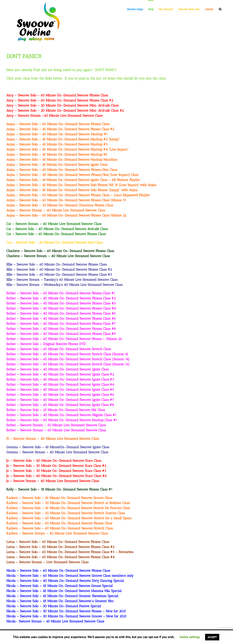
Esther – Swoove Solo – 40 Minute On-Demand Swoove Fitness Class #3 (61, 303)
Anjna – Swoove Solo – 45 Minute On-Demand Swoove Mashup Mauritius (62, 160)
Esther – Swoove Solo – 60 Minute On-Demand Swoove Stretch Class (59, 349)
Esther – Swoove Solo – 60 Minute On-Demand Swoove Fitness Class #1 (61, 293)
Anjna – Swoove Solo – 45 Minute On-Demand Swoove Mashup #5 (57, 154)
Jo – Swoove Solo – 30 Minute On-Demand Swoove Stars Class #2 (56, 466)
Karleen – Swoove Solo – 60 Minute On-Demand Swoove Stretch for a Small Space (69, 518)
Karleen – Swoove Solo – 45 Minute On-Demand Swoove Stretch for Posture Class (68, 508)
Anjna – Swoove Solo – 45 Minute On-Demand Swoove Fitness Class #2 (60, 129)
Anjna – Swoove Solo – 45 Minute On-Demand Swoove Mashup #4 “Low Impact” (67, 149)
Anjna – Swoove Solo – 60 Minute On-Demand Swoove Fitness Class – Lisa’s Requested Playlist (78, 195)
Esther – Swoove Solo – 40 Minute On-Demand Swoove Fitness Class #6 (61, 319)
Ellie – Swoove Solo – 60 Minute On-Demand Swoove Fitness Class (57, 264)
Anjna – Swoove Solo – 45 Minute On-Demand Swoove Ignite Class (57, 165)
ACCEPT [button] (212, 637)
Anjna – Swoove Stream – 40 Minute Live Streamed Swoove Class (56, 210)
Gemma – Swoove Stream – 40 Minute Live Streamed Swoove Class (57, 452)
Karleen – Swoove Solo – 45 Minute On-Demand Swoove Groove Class (59, 498)
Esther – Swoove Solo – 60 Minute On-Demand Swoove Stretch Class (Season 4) (67, 354)
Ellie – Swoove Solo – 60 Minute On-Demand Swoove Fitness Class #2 (59, 269)
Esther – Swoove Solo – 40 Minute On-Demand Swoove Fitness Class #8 (61, 329)
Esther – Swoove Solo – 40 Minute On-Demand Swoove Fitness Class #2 (61, 298)
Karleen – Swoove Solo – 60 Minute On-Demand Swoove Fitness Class (59, 523)
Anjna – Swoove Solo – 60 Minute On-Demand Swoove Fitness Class (58, 124)
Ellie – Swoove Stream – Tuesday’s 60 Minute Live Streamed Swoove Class (62, 280)
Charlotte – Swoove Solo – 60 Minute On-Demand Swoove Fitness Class (60, 251)
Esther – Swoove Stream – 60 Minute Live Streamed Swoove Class (56, 430)
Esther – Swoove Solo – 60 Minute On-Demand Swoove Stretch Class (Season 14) (68, 359)
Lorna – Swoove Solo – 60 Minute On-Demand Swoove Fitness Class (58, 542)
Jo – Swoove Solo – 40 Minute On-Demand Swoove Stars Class (54, 461)
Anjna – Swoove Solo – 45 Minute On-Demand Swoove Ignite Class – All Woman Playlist (73, 180)
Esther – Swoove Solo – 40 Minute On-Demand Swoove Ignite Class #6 (60, 395)
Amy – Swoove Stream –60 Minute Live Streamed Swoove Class (54, 116)
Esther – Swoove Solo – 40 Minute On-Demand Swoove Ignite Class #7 (60, 400)
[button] (220, 9)
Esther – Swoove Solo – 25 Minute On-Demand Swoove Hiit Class (56, 410)
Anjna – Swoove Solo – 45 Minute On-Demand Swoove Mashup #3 (57, 144)
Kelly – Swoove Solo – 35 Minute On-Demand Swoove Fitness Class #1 (59, 489)
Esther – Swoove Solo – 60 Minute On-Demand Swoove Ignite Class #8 (60, 405)
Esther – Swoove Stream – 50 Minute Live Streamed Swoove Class (56, 425)
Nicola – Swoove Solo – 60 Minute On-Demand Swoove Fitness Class (58, 571)
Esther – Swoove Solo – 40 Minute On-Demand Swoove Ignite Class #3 (60, 379)
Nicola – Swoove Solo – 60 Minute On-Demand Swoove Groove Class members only (70, 576)
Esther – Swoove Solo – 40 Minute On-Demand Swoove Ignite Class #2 (60, 374)
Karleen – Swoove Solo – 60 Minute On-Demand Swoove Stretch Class (60, 528)
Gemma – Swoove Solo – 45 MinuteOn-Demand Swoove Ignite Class (58, 447)
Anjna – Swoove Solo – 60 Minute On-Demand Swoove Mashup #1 (57, 134)
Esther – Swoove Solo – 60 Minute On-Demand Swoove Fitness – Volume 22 (64, 339)
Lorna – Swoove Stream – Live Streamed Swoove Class (47, 562)
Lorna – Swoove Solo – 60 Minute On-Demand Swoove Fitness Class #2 (60, 547)
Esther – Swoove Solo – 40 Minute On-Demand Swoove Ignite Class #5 (60, 390)
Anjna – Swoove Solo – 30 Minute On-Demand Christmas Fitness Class (60, 205)
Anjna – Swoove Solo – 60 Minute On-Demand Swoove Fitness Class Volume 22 (66, 215)
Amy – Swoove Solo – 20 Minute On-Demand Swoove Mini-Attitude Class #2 (65, 110)
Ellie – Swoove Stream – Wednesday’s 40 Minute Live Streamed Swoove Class (64, 285)
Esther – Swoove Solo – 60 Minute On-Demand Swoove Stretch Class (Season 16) (68, 364)
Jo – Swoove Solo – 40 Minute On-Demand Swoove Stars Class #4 (56, 476)
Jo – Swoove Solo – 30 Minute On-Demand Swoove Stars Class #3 (56, 471)
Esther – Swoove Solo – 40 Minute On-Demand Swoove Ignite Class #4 (60, 384)
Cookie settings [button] (190, 637)
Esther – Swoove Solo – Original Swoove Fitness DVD (46, 344)
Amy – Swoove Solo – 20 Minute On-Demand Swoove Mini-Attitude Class (62, 105)
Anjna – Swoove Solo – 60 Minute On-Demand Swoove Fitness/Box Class (62, 170)
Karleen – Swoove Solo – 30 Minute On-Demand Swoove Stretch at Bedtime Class (68, 503)
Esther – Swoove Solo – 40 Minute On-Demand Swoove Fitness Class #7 (61, 324)
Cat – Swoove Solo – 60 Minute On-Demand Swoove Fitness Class (56, 234)
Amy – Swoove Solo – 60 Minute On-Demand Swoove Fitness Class (57, 95)
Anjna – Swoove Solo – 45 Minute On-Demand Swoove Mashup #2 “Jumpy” (63, 139)
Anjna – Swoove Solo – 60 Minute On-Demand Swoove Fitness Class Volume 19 (66, 200)
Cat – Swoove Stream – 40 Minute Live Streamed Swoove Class (54, 224)
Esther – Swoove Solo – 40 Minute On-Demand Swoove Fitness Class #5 (61, 313)
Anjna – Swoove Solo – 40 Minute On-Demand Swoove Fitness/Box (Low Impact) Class (72, 175)
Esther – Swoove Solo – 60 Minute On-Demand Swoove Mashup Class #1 (62, 420)
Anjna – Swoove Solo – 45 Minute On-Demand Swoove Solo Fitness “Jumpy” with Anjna (72, 190)
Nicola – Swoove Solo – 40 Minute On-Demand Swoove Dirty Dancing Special (65, 581)
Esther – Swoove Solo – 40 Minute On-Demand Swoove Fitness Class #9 (61, 334)
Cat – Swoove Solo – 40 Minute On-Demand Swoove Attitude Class (57, 229)
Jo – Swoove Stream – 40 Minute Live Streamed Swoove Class (53, 481)
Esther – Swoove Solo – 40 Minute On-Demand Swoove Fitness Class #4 (61, 308)
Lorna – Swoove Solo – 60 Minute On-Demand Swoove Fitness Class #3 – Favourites (70, 552)
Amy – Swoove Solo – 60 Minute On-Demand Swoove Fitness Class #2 (60, 100)
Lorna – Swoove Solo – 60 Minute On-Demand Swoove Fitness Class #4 (60, 557)
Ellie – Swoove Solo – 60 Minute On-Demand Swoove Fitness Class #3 (59, 275)
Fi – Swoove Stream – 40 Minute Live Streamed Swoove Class (53, 439)
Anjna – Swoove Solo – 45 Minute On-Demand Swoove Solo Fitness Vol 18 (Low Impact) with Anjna (81, 185)
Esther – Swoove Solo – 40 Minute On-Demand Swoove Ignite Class (58, 369)
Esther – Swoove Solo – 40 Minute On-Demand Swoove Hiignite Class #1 (61, 415)
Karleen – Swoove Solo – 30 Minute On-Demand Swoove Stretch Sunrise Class (66, 513)
